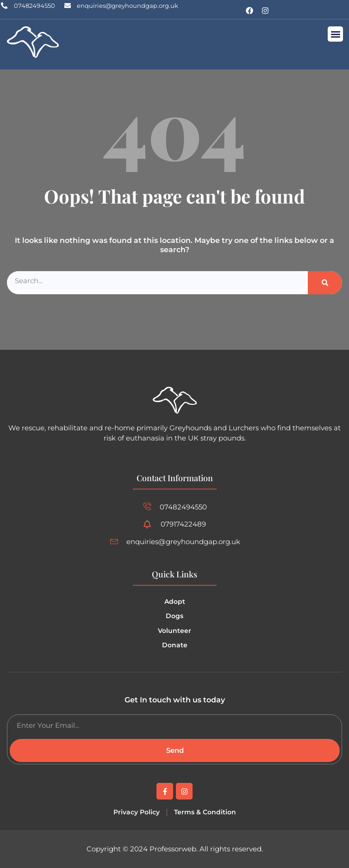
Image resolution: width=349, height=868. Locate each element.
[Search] (325, 283)
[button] (335, 34)
